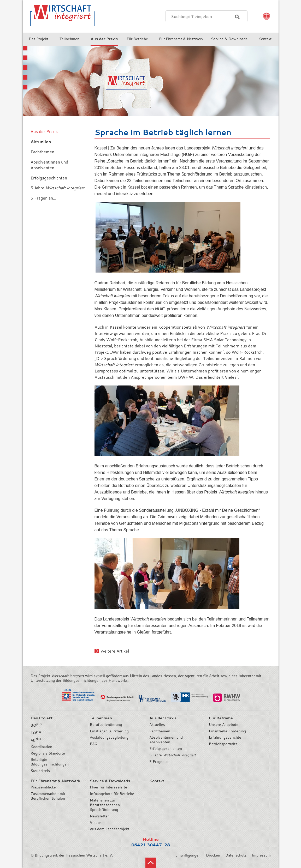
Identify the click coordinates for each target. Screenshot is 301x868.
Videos (96, 823)
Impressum (261, 855)
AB (36, 740)
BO (36, 725)
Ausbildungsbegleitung (109, 737)
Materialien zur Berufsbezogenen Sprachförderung (105, 805)
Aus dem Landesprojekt (110, 829)
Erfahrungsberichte (225, 737)
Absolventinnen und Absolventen (166, 740)
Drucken (213, 855)
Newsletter (99, 816)
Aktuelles (157, 725)
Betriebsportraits (223, 744)
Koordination (41, 747)
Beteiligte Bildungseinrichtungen (50, 762)
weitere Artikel (115, 651)
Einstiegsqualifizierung (109, 731)
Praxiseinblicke (43, 787)
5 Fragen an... (161, 762)
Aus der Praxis (44, 131)
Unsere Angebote (224, 725)
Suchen (237, 17)
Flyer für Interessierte (108, 787)
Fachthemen (160, 731)
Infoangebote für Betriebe (112, 794)
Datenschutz (236, 855)
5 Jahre (173, 755)
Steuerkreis (40, 771)
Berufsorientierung (106, 725)
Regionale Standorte (48, 753)
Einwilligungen (188, 855)
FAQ (94, 744)
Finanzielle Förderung (227, 731)
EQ (36, 733)
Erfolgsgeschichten (166, 749)
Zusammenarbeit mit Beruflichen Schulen (48, 796)
